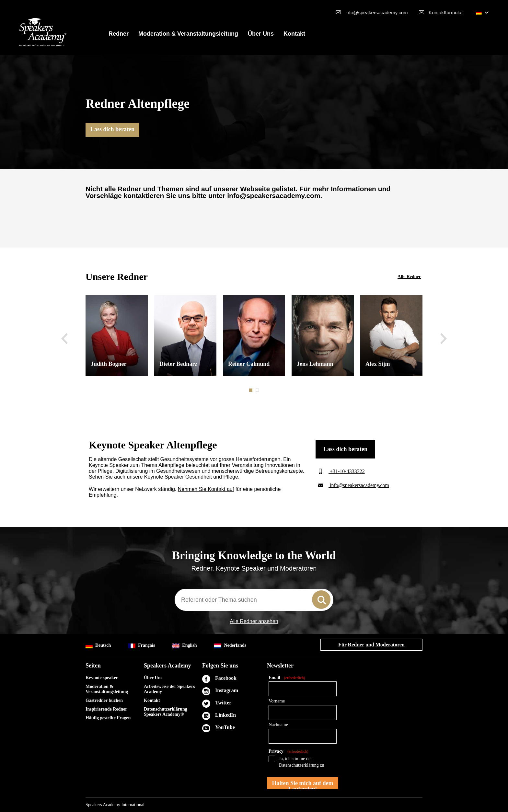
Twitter (223, 703)
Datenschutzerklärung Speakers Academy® (166, 712)
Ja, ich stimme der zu (302, 762)
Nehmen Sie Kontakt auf (206, 489)
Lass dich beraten (112, 129)
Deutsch (98, 646)
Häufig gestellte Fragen (108, 718)
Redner (119, 34)
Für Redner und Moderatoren (371, 645)
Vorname (277, 701)
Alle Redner (409, 277)
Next (444, 339)
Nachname (278, 725)
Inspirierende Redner (106, 709)
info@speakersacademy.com (377, 12)
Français (142, 646)
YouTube (225, 727)
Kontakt (294, 34)
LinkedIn (225, 715)
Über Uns (261, 34)
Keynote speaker (102, 678)
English (185, 646)
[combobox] (254, 600)
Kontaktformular (446, 12)
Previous (64, 339)
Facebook (226, 678)
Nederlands (230, 646)
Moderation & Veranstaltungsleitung (188, 34)
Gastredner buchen (104, 700)
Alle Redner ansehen (254, 621)
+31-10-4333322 (340, 471)
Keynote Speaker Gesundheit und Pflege (191, 477)
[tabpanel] (117, 336)
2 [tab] (258, 390)
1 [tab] (251, 390)
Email (287, 678)
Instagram (227, 690)
